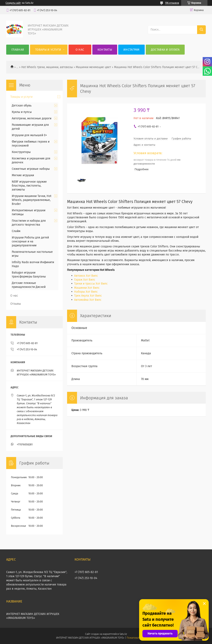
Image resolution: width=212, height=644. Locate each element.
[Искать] (201, 30)
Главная (18, 50)
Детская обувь (22, 106)
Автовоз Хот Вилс (86, 276)
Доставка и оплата (165, 50)
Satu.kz (123, 634)
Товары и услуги (48, 50)
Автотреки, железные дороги (32, 118)
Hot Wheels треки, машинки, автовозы (47, 67)
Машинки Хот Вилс (87, 288)
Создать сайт (13, 3)
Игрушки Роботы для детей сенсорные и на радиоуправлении (30, 241)
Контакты (105, 50)
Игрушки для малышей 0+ (29, 135)
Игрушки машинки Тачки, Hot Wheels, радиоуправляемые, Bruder (32, 200)
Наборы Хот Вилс (86, 292)
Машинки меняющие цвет (93, 67)
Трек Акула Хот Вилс (88, 296)
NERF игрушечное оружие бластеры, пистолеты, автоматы (29, 186)
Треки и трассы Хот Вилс (91, 284)
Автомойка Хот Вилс (88, 300)
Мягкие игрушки (23, 175)
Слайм (16, 231)
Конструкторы (21, 152)
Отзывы (16, 304)
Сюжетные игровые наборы (31, 169)
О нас (80, 50)
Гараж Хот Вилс (85, 280)
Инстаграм (131, 50)
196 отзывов (172, 3)
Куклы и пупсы (22, 112)
